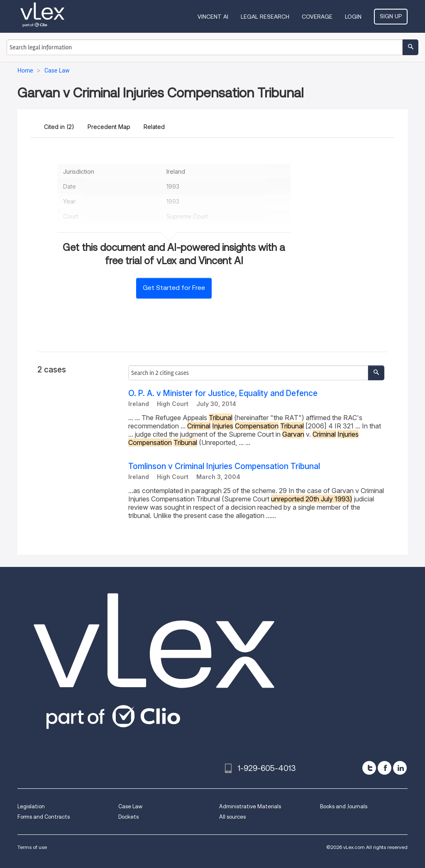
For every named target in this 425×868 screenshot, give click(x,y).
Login (353, 17)
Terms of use (32, 847)
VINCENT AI (213, 17)
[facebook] (385, 768)
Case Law (130, 806)
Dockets (128, 817)
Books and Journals (344, 806)
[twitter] (369, 768)
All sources (232, 817)
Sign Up (391, 16)
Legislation (31, 806)
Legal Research (265, 17)
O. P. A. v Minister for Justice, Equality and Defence (223, 393)
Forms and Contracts (44, 817)
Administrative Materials (250, 806)
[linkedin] (400, 768)
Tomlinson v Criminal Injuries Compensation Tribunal (224, 466)
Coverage (317, 17)
